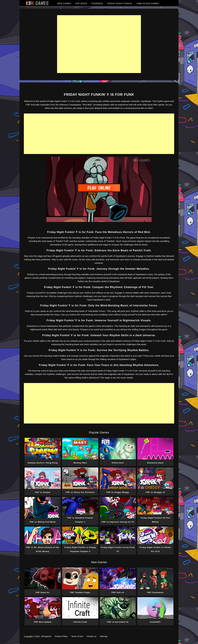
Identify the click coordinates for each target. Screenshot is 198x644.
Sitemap (104, 636)
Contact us (92, 636)
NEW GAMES (64, 3)
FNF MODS (81, 3)
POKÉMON (97, 3)
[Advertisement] (99, 44)
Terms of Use (77, 636)
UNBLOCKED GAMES (148, 3)
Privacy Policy (61, 636)
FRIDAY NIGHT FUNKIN (120, 3)
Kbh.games (46, 636)
